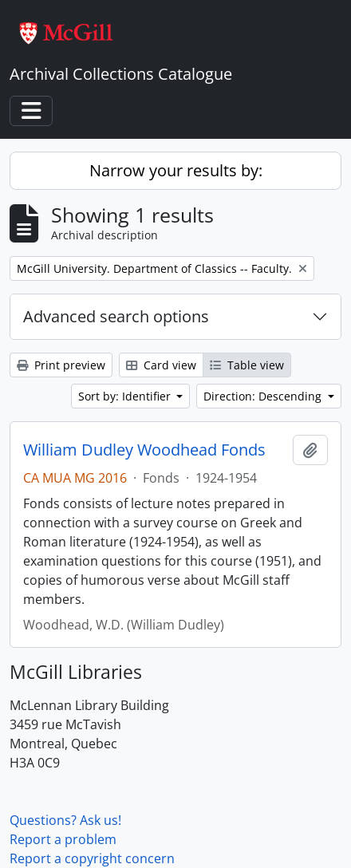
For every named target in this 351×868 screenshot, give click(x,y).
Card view (161, 365)
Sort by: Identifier (126, 396)
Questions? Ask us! (65, 820)
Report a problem (63, 839)
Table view (247, 365)
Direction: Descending (264, 396)
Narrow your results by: (176, 170)
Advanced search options (116, 316)
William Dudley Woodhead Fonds (144, 450)
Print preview (61, 365)
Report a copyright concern (92, 858)
